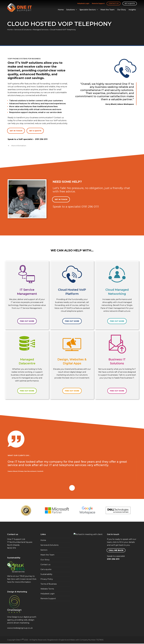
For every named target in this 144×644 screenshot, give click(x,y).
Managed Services (41, 30)
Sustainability (46, 574)
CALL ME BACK (116, 550)
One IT (20, 640)
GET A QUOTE (35, 131)
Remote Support (98, 3)
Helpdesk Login (83, 3)
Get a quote (130, 3)
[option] (26, 510)
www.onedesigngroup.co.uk (20, 628)
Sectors (44, 550)
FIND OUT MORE (27, 321)
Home (10, 30)
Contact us (114, 3)
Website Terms (47, 589)
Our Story (45, 560)
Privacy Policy (47, 579)
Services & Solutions (23, 30)
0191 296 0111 (41, 139)
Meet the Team (47, 555)
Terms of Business (49, 584)
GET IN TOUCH (16, 131)
